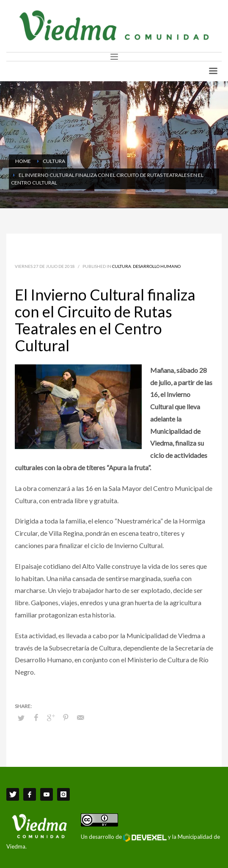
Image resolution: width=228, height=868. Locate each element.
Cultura (122, 266)
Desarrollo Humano (157, 266)
